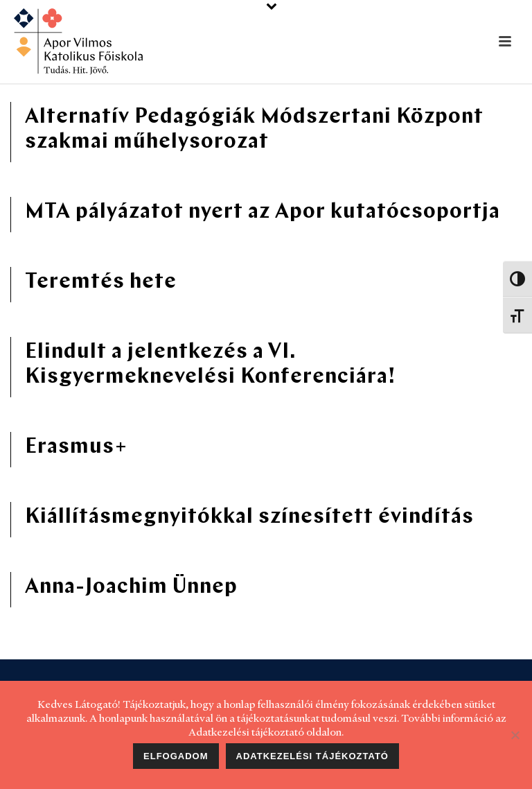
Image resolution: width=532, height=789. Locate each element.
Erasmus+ (76, 448)
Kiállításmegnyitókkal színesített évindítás (249, 518)
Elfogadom (176, 756)
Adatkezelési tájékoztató (312, 756)
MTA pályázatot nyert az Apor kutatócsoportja (263, 213)
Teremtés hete (101, 283)
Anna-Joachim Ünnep (131, 588)
